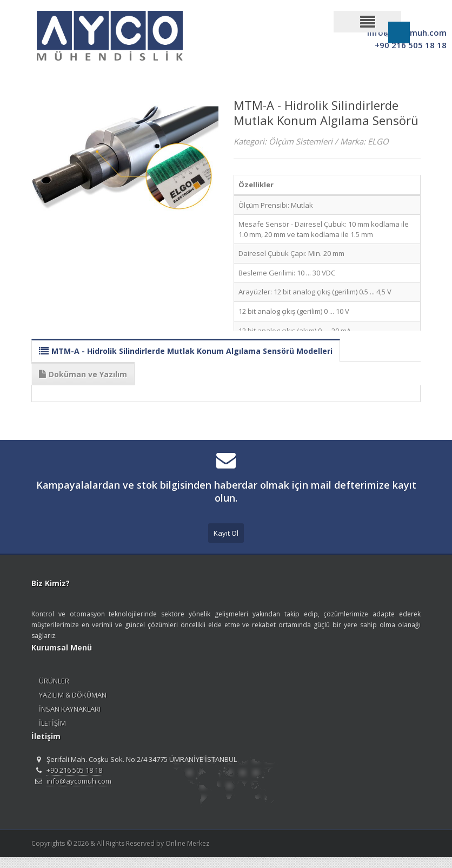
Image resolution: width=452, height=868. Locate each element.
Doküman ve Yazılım (83, 374)
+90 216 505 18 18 (411, 45)
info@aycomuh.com (79, 781)
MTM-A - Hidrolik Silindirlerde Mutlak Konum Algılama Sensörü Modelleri (186, 351)
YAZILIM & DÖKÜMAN (73, 695)
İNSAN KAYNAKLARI (70, 709)
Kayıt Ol (226, 533)
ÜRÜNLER (54, 681)
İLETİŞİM (52, 723)
